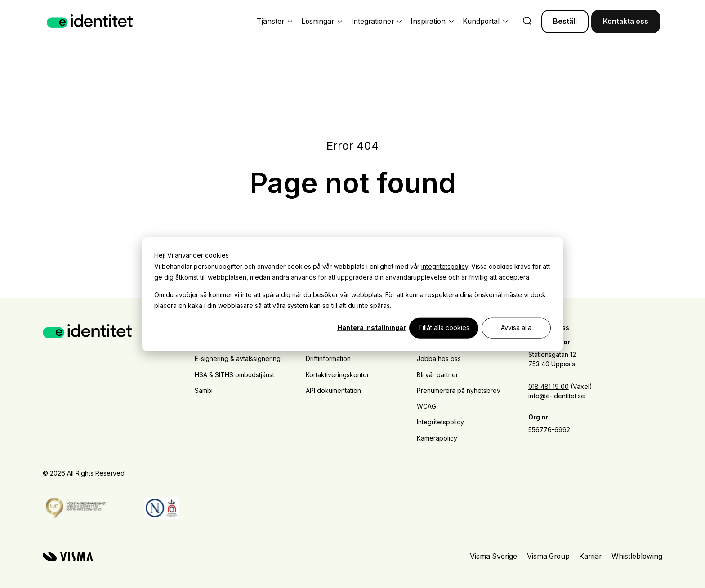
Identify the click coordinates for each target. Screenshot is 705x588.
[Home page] (90, 21)
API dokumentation (333, 390)
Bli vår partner (437, 375)
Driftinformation (328, 359)
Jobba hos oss (439, 359)
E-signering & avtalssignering (238, 359)
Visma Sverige (493, 556)
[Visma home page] (68, 557)
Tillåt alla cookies (444, 327)
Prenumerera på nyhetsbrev (459, 390)
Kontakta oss (626, 21)
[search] (527, 22)
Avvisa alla (516, 327)
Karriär (590, 556)
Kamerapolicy (437, 438)
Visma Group (548, 556)
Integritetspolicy (440, 422)
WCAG (426, 406)
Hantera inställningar (372, 327)
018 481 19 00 (549, 386)
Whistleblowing (637, 556)
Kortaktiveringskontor (337, 375)
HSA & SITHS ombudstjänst (234, 375)
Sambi (204, 390)
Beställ (565, 21)
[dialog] (352, 294)
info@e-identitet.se (557, 396)
